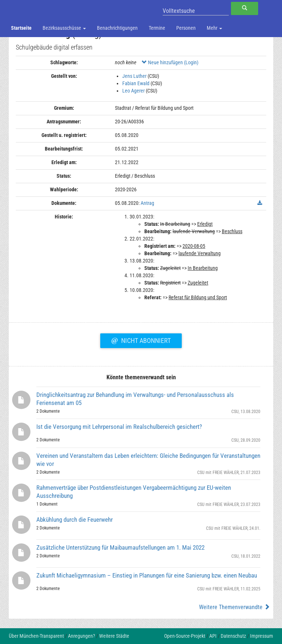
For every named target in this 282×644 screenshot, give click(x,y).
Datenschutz (233, 636)
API (213, 636)
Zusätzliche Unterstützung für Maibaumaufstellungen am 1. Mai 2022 (120, 547)
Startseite (21, 28)
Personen (186, 28)
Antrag (147, 203)
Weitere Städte (114, 636)
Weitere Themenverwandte (234, 607)
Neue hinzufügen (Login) (170, 62)
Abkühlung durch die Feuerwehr (75, 520)
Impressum (262, 636)
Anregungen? (82, 636)
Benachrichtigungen (117, 28)
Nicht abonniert (141, 340)
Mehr (214, 28)
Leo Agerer (133, 91)
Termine (157, 28)
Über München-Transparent (36, 636)
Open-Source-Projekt (185, 636)
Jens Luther (134, 76)
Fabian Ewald (136, 83)
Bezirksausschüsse (64, 28)
